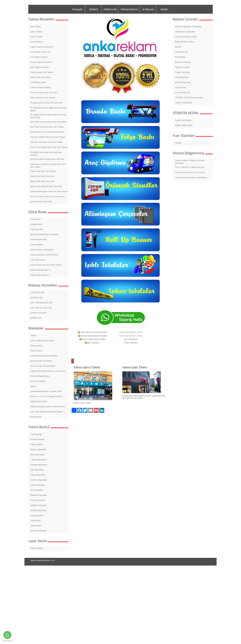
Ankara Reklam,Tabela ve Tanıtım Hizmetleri (190, 162)
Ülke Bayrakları (37, 470)
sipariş (33, 386)
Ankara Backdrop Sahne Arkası (44, 255)
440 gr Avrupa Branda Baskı (43, 366)
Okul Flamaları (37, 490)
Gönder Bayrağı (37, 439)
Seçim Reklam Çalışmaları (42, 250)
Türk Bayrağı (36, 434)
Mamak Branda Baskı (40, 376)
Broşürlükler (180, 57)
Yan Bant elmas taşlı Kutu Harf (44, 93)
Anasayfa (77, 9)
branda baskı (36, 417)
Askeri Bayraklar (38, 485)
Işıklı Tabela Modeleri (40, 67)
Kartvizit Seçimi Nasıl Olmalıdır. (44, 356)
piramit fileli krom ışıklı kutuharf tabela (47, 132)
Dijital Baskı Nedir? (39, 401)
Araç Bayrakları (37, 515)
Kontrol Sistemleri (183, 82)
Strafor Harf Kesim (183, 120)
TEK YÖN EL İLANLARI (41, 308)
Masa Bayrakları (38, 455)
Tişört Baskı (36, 521)
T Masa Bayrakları (38, 460)
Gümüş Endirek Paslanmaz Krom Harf (47, 159)
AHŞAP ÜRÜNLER (184, 103)
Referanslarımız (129, 9)
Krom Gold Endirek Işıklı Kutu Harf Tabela (49, 147)
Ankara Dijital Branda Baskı (42, 341)
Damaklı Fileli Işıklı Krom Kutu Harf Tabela (49, 191)
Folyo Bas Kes (37, 229)
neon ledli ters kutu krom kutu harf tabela (48, 122)
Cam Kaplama (37, 245)
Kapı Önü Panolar (183, 62)
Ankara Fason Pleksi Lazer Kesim (190, 172)
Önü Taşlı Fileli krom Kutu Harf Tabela (47, 127)
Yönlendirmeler (182, 77)
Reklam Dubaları (183, 67)
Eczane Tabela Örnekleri (41, 62)
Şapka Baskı (36, 526)
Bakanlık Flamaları (39, 495)
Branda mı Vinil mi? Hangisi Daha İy (46, 396)
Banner (178, 47)
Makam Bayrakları (38, 449)
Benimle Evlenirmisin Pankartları (45, 234)
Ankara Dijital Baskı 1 (40, 275)
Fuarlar (178, 143)
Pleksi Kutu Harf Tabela (41, 77)
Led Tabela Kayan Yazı (40, 52)
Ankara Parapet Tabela (40, 87)
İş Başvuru (148, 9)
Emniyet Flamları (38, 500)
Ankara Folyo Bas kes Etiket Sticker (46, 265)
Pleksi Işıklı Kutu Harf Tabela (43, 171)
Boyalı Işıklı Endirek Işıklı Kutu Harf (46, 186)
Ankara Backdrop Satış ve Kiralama (191, 177)
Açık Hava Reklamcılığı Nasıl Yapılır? (47, 412)
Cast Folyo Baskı (38, 260)
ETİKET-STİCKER (38, 313)
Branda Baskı (36, 224)
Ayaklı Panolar (182, 52)
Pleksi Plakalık (37, 548)
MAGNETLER (37, 298)
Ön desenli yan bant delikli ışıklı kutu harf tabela (48, 109)
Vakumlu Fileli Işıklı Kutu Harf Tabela (46, 142)
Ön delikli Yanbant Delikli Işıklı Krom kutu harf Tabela (48, 116)
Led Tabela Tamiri (38, 82)
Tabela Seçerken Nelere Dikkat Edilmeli (48, 407)
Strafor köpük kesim (184, 125)
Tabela (33, 335)
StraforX (94, 9)
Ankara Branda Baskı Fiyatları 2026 (46, 391)
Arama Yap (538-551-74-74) (131, 332)
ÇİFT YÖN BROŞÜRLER (41, 303)
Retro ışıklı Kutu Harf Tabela (43, 98)
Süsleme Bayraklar (39, 480)
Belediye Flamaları (39, 505)
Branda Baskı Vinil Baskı (41, 361)
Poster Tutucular (182, 72)
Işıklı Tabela (36, 27)
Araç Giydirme (37, 42)
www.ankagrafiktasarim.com (43, 560)
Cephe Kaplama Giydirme (42, 47)
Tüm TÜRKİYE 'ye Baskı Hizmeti (190, 167)
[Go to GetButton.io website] (7, 641)
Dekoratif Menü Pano (184, 42)
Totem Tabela (36, 37)
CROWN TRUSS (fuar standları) (189, 98)
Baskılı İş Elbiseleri (39, 531)
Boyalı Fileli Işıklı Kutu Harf (42, 176)
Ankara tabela (36, 346)
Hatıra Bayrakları (38, 475)
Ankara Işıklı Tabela (134, 367)
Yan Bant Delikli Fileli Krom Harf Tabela (48, 137)
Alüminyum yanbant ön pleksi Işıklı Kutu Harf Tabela (48, 166)
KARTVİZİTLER (37, 293)
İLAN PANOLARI (183, 93)
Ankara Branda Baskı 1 (41, 270)
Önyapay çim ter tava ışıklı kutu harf (46, 103)
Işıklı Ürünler (181, 87)
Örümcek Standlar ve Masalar (188, 27)
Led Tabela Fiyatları (39, 57)
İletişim (164, 9)
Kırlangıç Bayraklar (39, 465)
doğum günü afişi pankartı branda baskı (48, 371)
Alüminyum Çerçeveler (185, 32)
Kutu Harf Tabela (38, 381)
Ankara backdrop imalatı (186, 37)
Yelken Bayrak (37, 444)
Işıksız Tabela (36, 32)
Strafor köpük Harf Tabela (42, 72)
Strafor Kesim (36, 351)
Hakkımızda (110, 9)
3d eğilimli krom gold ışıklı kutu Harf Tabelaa (46, 154)
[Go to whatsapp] (7, 635)
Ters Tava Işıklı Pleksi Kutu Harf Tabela (47, 197)
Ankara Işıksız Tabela (87, 367)
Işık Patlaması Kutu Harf (41, 202)
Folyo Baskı (36, 219)
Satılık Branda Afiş (38, 239)
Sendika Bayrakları (39, 510)
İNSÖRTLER (36, 318)
